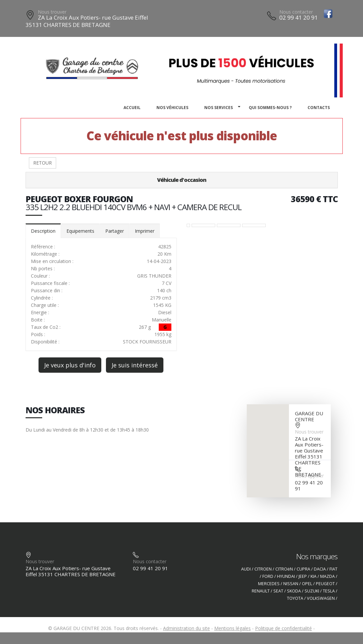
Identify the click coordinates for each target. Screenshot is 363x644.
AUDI (246, 569)
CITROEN (263, 569)
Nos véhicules (172, 108)
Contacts (319, 108)
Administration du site (186, 628)
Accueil (132, 108)
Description (43, 231)
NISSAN (291, 584)
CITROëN (284, 569)
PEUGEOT (325, 584)
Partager (115, 231)
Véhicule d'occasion (182, 180)
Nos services (219, 108)
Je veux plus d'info (70, 365)
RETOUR (43, 163)
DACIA (320, 569)
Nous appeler (309, 476)
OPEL (307, 584)
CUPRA (303, 569)
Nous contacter (296, 12)
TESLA (329, 591)
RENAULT (261, 591)
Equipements (80, 231)
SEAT (278, 591)
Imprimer (145, 231)
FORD (268, 576)
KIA (314, 576)
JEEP (303, 576)
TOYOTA (295, 598)
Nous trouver (52, 12)
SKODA (294, 591)
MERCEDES (269, 584)
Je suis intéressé (135, 365)
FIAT (333, 569)
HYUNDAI (286, 576)
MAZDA (327, 576)
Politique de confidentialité (283, 628)
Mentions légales (232, 628)
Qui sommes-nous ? (270, 108)
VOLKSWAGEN (321, 598)
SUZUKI (312, 591)
